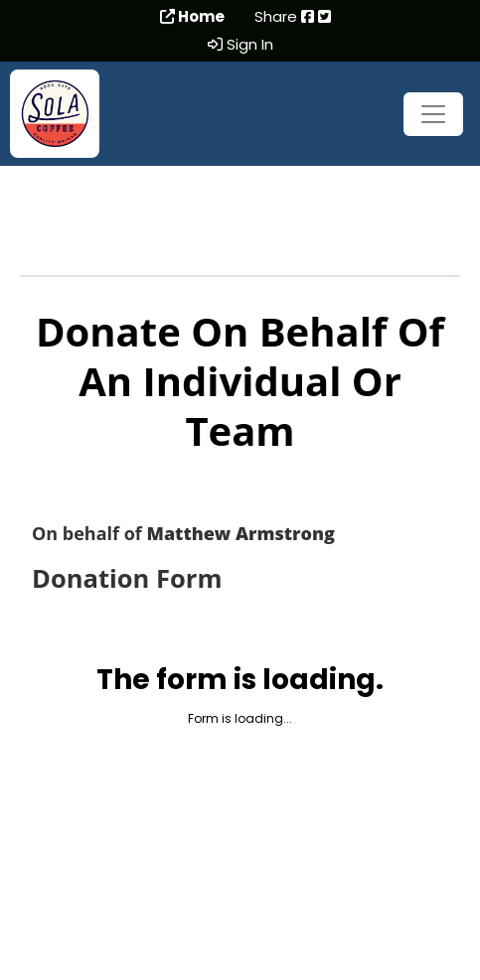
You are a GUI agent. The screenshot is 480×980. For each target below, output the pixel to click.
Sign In (240, 45)
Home (192, 17)
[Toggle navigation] (433, 114)
